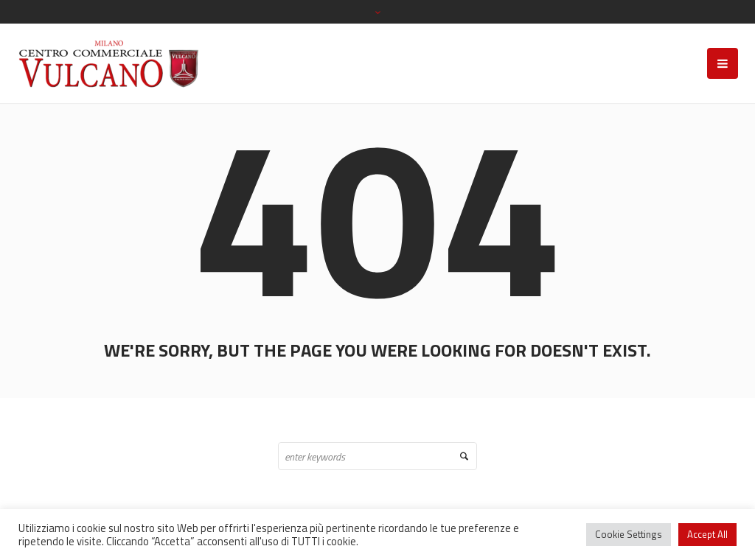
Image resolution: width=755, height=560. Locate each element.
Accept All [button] (707, 534)
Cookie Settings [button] (629, 534)
